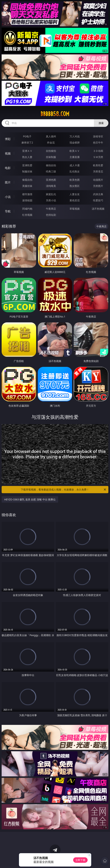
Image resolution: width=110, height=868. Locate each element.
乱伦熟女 (75, 171)
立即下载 (80, 860)
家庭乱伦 (51, 194)
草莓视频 (75, 209)
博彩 (8, 139)
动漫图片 (98, 180)
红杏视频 (27, 215)
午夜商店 (51, 209)
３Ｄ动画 (98, 151)
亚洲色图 (51, 180)
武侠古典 (98, 194)
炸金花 (51, 142)
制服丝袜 (27, 171)
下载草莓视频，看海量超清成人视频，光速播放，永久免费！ (64, 490)
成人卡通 (75, 165)
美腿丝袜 (27, 186)
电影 (8, 168)
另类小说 (51, 200)
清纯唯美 (51, 186)
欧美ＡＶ (75, 151)
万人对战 (75, 136)
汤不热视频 (98, 209)
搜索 (101, 123)
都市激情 (27, 194)
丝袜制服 (51, 157)
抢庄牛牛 (98, 142)
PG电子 (27, 136)
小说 (8, 197)
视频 (8, 153)
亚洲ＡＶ (27, 151)
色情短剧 (51, 215)
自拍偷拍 (51, 151)
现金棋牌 (75, 142)
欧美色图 (75, 180)
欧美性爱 (98, 165)
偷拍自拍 (51, 165)
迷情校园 (27, 200)
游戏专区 (98, 136)
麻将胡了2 (27, 142)
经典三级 (51, 171)
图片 (8, 182)
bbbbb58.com (55, 114)
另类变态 (98, 171)
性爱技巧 (98, 200)
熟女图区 (75, 186)
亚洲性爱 (27, 165)
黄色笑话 (75, 200)
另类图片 (98, 186)
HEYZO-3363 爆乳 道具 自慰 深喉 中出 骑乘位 (30, 499)
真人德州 (51, 136)
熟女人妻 (27, 157)
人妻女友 (75, 194)
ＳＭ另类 (98, 157)
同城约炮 (27, 209)
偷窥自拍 (27, 180)
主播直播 (75, 157)
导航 (8, 211)
